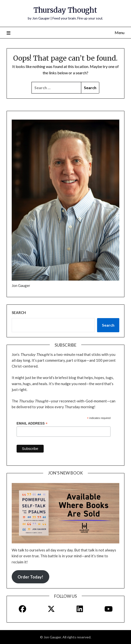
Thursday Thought (65, 10)
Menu (120, 33)
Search (19, 313)
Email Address (32, 423)
